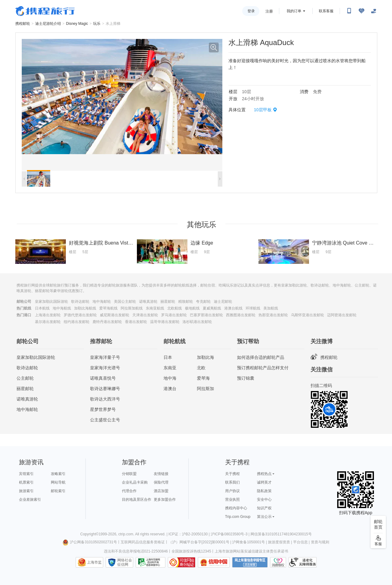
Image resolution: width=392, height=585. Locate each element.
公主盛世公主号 (105, 420)
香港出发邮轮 (136, 322)
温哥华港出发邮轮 (165, 322)
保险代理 (161, 482)
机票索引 (26, 482)
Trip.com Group (238, 517)
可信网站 (182, 562)
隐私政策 (264, 491)
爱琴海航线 (108, 308)
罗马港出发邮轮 (174, 315)
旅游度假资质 (279, 542)
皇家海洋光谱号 (105, 368)
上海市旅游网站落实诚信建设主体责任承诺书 (251, 551)
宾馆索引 (26, 474)
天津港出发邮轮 (145, 315)
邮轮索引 (58, 491)
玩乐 (97, 24)
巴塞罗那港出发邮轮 (206, 315)
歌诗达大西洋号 (105, 399)
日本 (168, 357)
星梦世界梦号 (103, 409)
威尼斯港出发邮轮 (115, 315)
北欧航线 (175, 308)
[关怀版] (374, 11)
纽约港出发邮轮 (77, 322)
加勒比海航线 (85, 308)
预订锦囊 (246, 378)
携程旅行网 (45, 11)
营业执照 (232, 500)
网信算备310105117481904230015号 (281, 534)
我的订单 (294, 11)
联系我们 (232, 482)
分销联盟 (129, 474)
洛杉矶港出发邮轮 (197, 322)
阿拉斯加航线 (132, 308)
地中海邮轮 (102, 302)
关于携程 (232, 474)
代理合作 (129, 491)
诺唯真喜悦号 (103, 378)
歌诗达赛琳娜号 (105, 389)
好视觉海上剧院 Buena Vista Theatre (109, 243)
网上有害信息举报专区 (250, 562)
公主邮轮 (25, 378)
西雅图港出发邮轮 (241, 315)
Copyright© (89, 534)
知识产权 (264, 508)
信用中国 (214, 562)
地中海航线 (62, 308)
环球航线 (253, 308)
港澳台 (170, 389)
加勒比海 (205, 357)
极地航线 (192, 308)
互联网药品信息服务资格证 (143, 542)
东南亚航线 (155, 308)
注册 (269, 11)
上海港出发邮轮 (48, 315)
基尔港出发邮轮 (48, 322)
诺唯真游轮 (148, 302)
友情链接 (161, 474)
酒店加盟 (161, 491)
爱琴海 (203, 378)
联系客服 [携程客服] (326, 11)
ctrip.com (126, 534)
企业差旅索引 (30, 500)
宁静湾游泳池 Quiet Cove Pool (345, 243)
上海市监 (94, 562)
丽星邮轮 (168, 302)
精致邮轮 (186, 302)
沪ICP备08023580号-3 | (231, 534)
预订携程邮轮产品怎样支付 (263, 368)
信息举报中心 (151, 562)
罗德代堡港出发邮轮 (80, 315)
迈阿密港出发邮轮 (342, 315)
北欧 (201, 368)
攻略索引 (58, 474)
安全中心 (264, 500)
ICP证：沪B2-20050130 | (190, 534)
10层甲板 (263, 110)
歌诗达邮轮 (80, 302)
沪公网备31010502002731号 (90, 542)
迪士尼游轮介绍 (48, 24)
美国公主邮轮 (125, 302)
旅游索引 (26, 491)
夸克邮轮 (203, 302)
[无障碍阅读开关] (361, 11)
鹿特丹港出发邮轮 (107, 322)
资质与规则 (320, 542)
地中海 (170, 378)
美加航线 (271, 308)
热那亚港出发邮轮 (273, 315)
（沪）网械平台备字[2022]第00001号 (199, 542)
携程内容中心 (236, 508)
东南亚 (170, 368)
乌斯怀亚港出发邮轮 (307, 315)
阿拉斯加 (205, 389)
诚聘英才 (264, 482)
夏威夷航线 (212, 308)
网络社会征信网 (125, 562)
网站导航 (58, 482)
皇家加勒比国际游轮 (51, 302)
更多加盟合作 (165, 500)
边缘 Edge (202, 243)
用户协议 (232, 491)
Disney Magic (77, 24)
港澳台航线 (233, 308)
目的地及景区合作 (137, 500)
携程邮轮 (23, 24)
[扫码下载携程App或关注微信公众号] (349, 11)
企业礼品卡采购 (135, 482)
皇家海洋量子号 (105, 357)
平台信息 (300, 542)
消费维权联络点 (278, 562)
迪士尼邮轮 (223, 302)
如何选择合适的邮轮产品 (261, 357)
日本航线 (42, 308)
